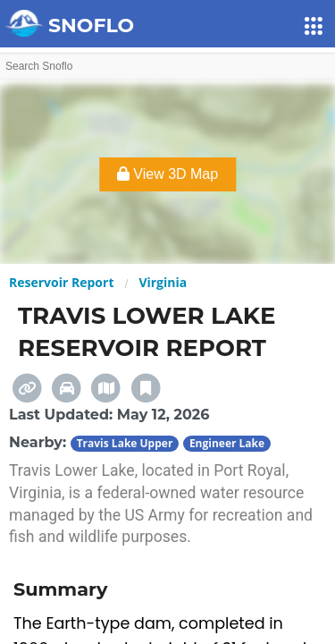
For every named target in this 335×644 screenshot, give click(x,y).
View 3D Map (167, 174)
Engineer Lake (227, 443)
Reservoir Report (61, 282)
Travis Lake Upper (125, 443)
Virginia (163, 282)
